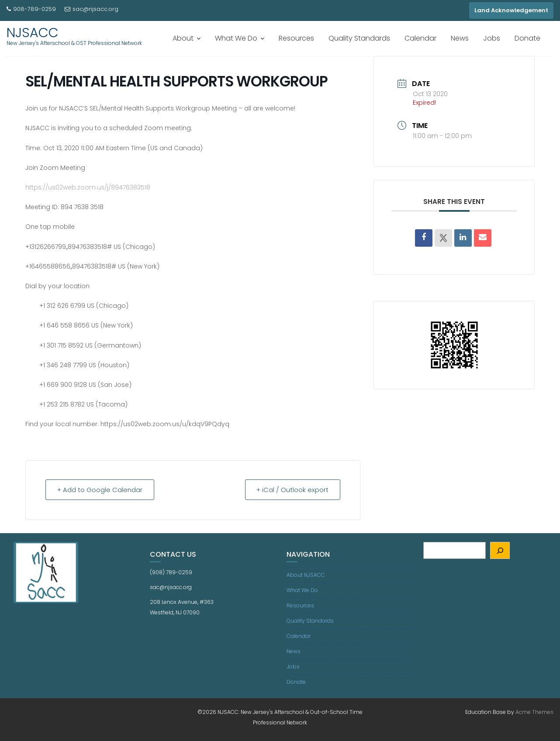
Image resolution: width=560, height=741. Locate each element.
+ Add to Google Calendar (101, 490)
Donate (527, 38)
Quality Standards (359, 38)
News (460, 38)
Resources (296, 38)
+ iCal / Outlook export (291, 490)
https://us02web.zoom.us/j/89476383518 (88, 187)
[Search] (500, 550)
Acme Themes (534, 712)
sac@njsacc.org (92, 9)
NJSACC (33, 33)
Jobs (492, 38)
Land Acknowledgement (511, 10)
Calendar (420, 38)
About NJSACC (306, 575)
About (183, 38)
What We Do (236, 38)
